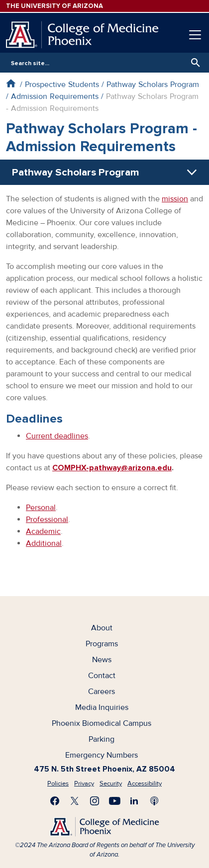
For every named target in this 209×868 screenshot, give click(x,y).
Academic (43, 531)
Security (111, 783)
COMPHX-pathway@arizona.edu (112, 468)
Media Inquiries (102, 707)
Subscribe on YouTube (114, 801)
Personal (41, 508)
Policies (58, 783)
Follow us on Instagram (95, 801)
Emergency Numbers (102, 755)
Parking (102, 739)
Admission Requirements (55, 96)
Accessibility (145, 783)
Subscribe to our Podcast (154, 801)
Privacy (84, 783)
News (102, 660)
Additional (44, 543)
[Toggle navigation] (195, 35)
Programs (102, 644)
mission (175, 199)
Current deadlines (57, 436)
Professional (47, 520)
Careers (102, 692)
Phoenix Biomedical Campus (102, 723)
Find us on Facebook (55, 801)
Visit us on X (75, 801)
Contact (102, 676)
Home (11, 83)
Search (193, 63)
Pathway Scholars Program (153, 85)
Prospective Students (62, 85)
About (102, 628)
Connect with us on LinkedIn (134, 801)
